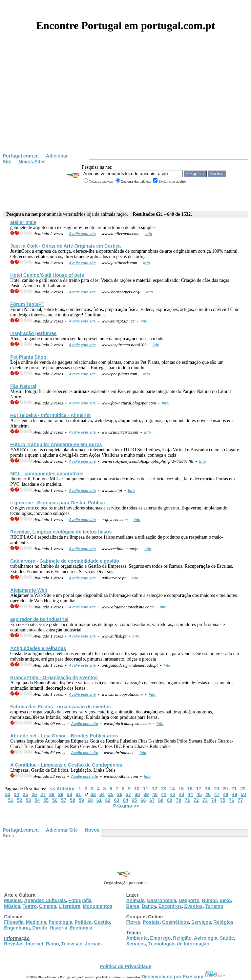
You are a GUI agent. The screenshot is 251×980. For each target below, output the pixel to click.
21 (234, 789)
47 (217, 794)
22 (243, 789)
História (59, 928)
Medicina (36, 922)
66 (143, 800)
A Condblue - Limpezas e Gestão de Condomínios (66, 765)
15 (181, 789)
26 (34, 794)
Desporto (189, 900)
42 (173, 794)
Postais (151, 922)
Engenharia (17, 928)
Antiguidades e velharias (38, 648)
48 (226, 794)
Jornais (93, 944)
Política (83, 922)
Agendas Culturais (45, 900)
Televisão (72, 944)
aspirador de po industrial (39, 619)
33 (93, 794)
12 (154, 789)
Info (149, 234)
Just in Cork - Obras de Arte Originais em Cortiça (65, 246)
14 (172, 789)
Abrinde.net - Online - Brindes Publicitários (64, 736)
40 (155, 794)
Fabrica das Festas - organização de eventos (60, 707)
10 (137, 789)
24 (17, 794)
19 (216, 789)
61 (99, 800)
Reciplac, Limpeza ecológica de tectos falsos (61, 532)
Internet (35, 944)
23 (8, 794)
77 (240, 800)
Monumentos (97, 906)
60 (90, 800)
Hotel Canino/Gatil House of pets (47, 275)
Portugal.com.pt (21, 156)
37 (128, 794)
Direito (40, 928)
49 (234, 794)
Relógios (223, 922)
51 (11, 800)
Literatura (70, 906)
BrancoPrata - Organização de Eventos (54, 677)
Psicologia (60, 922)
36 (120, 794)
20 (225, 789)
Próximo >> (126, 806)
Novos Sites (32, 162)
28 (52, 794)
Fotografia (80, 900)
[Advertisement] (125, 102)
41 (164, 794)
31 (79, 794)
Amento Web (29, 590)
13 (163, 789)
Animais (135, 900)
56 (55, 800)
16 (190, 789)
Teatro (29, 906)
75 (223, 800)
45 (199, 794)
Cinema (48, 906)
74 (214, 800)
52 (20, 800)
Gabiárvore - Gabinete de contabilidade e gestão (65, 561)
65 (134, 800)
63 (117, 800)
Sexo (225, 900)
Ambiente (137, 938)
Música (12, 906)
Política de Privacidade (125, 966)
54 (37, 800)
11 (146, 789)
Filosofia (14, 922)
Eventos (193, 906)
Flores (133, 922)
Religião (182, 938)
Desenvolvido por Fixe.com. (183, 977)
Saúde (227, 938)
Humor (210, 900)
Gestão (102, 922)
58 (72, 800)
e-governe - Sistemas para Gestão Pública (57, 503)
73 (205, 800)
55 (46, 800)
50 (243, 794)
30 (69, 794)
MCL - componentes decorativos (47, 474)
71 (187, 800)
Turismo (214, 906)
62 (108, 800)
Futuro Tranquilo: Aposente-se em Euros (56, 444)
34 (102, 794)
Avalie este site (82, 234)
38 (138, 794)
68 (161, 800)
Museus (13, 900)
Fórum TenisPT (27, 304)
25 (25, 794)
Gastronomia (162, 900)
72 (196, 800)
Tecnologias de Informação (179, 944)
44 (190, 794)
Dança (149, 906)
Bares (133, 906)
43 (182, 794)
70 (179, 800)
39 (146, 794)
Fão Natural (23, 386)
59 (81, 800)
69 (170, 800)
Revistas (14, 944)
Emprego (160, 938)
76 (232, 800)
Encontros (170, 906)
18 (208, 789)
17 (199, 789)
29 (61, 794)
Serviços (201, 922)
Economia (81, 928)
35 (111, 794)
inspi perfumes (33, 333)
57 (64, 800)
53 (28, 800)
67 (152, 800)
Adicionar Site (62, 830)
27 (43, 794)
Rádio (52, 944)
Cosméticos (175, 922)
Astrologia (205, 938)
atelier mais (23, 222)
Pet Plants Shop (28, 357)
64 (126, 800)
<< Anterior (62, 789)
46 (208, 794)
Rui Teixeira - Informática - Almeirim (50, 415)
